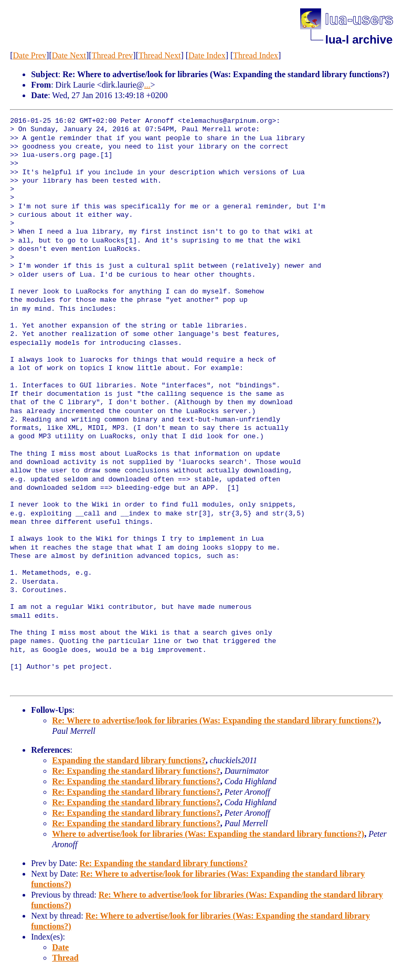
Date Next (69, 55)
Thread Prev (113, 55)
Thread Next (160, 55)
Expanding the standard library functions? (129, 760)
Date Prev (30, 55)
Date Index (207, 55)
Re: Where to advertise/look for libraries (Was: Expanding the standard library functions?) (215, 720)
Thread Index (256, 55)
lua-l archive (359, 40)
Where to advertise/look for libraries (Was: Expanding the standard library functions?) (208, 834)
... (147, 85)
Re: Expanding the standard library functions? (136, 771)
